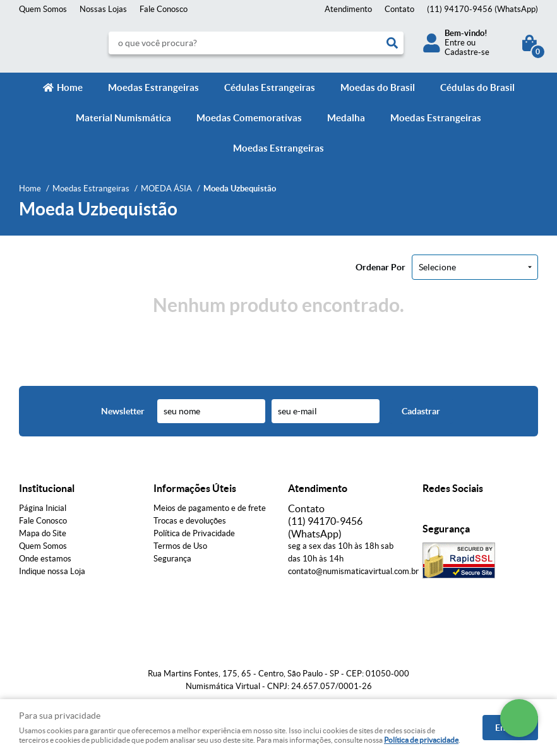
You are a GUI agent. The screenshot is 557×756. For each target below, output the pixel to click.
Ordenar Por (380, 267)
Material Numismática (123, 118)
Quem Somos (43, 9)
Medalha (346, 118)
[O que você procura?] (392, 43)
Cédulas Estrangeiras (270, 87)
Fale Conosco (164, 9)
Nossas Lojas (103, 9)
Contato (399, 9)
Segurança (172, 559)
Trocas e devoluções (190, 521)
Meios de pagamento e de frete (210, 508)
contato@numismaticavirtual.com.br (353, 571)
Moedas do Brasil (378, 87)
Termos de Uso (180, 546)
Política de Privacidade (194, 533)
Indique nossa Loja (52, 571)
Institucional (47, 488)
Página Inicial (43, 508)
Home (70, 87)
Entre (455, 43)
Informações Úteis (195, 488)
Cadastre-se (467, 52)
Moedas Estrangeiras (153, 87)
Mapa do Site (43, 533)
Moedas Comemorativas (249, 118)
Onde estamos (45, 559)
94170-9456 (482, 9)
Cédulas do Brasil (477, 87)
